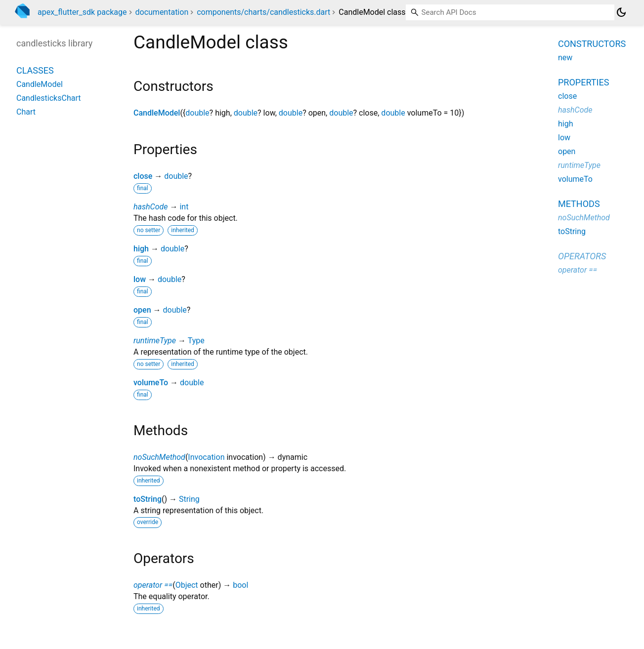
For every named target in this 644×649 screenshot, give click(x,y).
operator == (153, 585)
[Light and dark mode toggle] (621, 12)
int (184, 207)
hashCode (150, 207)
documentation (162, 12)
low (140, 279)
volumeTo (151, 383)
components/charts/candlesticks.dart (263, 12)
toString (148, 499)
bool (240, 585)
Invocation (206, 457)
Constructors (592, 44)
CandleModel (157, 113)
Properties (583, 82)
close (143, 176)
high (141, 249)
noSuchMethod (159, 457)
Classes (35, 70)
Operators (582, 256)
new (565, 58)
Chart (26, 112)
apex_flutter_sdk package (82, 12)
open (142, 310)
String (189, 499)
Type (196, 341)
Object (187, 585)
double (197, 113)
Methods (579, 204)
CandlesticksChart (48, 98)
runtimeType (155, 341)
